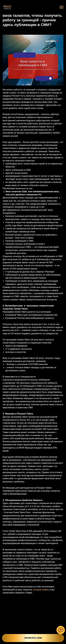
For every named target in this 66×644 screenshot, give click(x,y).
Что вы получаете (48, 643)
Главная (13, 643)
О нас (21, 643)
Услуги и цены (32, 643)
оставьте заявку (41, 590)
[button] (12, 630)
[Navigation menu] (61, 7)
